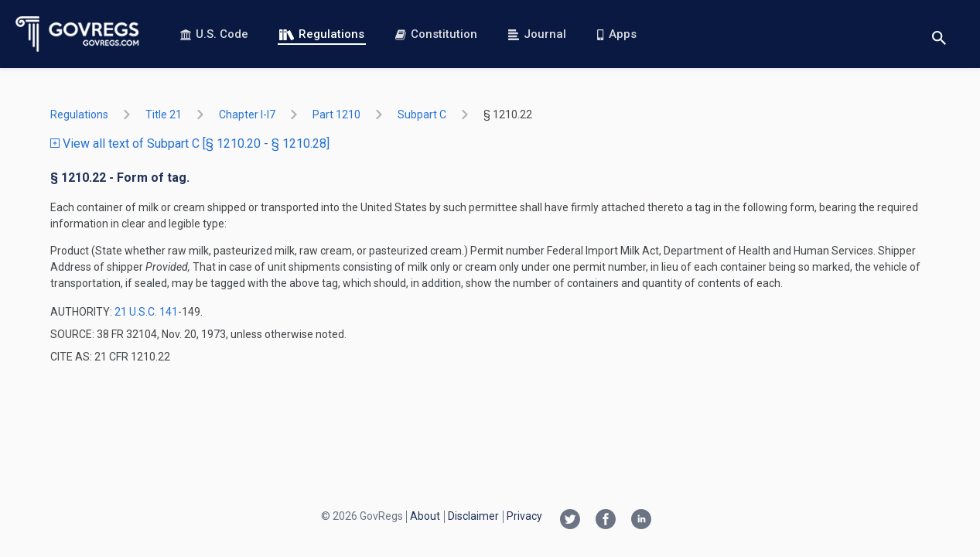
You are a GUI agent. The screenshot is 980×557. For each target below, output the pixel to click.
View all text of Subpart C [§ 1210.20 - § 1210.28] (190, 144)
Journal (537, 34)
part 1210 (336, 114)
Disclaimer (473, 516)
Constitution (436, 34)
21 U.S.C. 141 (146, 312)
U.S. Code (214, 34)
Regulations (322, 34)
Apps (616, 34)
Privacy (524, 516)
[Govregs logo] (78, 34)
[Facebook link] (606, 521)
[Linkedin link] (641, 521)
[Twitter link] (570, 521)
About (425, 516)
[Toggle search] (939, 34)
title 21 (164, 114)
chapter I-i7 (247, 114)
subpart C (422, 114)
